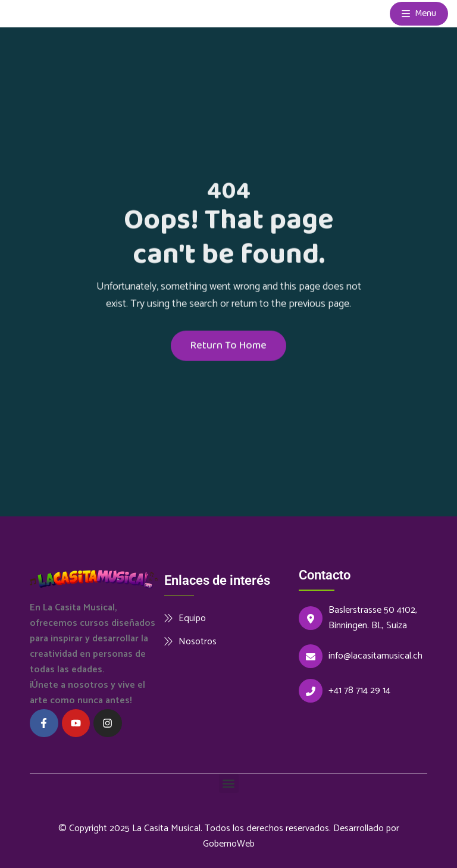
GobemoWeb (229, 844)
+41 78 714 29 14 (359, 691)
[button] (229, 783)
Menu (419, 14)
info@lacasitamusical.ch (375, 656)
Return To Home (228, 347)
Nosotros (198, 641)
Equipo (192, 618)
